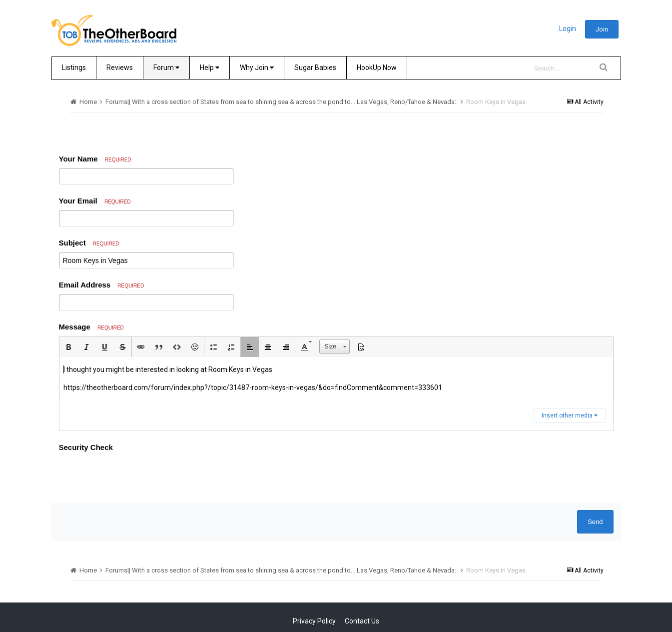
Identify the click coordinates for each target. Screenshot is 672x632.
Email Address (102, 285)
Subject (89, 243)
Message (91, 327)
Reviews (120, 67)
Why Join (257, 67)
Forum (166, 67)
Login (568, 28)
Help (210, 67)
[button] (68, 347)
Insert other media (570, 415)
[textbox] (336, 379)
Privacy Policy (314, 621)
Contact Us (362, 621)
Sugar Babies (315, 67)
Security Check (86, 447)
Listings (74, 67)
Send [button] (595, 522)
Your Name (95, 159)
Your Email (95, 201)
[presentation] (135, 475)
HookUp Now (377, 67)
